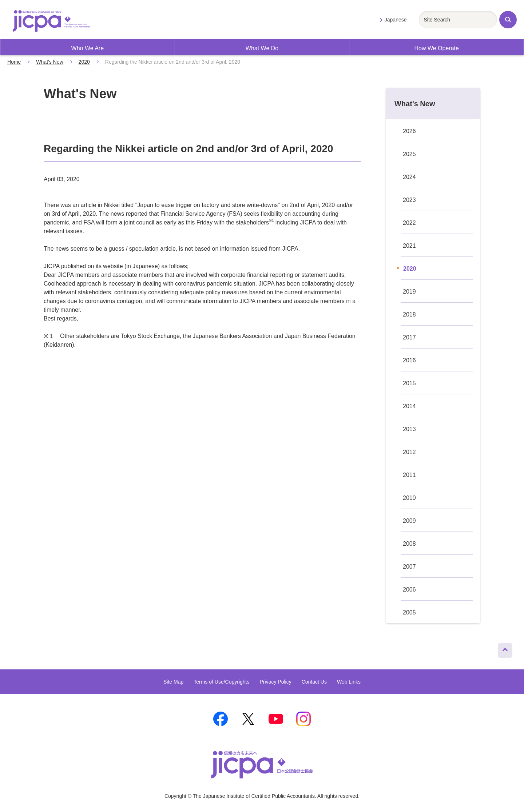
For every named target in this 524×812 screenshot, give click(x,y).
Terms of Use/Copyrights (221, 682)
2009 (409, 521)
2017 (409, 337)
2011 (409, 475)
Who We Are (88, 48)
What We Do (262, 48)
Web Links (349, 682)
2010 (409, 498)
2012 (409, 452)
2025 (409, 154)
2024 (409, 177)
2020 (84, 62)
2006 (409, 590)
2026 (409, 131)
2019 (409, 292)
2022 (409, 223)
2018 (409, 315)
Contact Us (314, 682)
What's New (49, 62)
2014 (409, 406)
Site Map (173, 682)
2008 (409, 544)
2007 (409, 567)
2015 (409, 383)
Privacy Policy (276, 682)
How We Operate (436, 48)
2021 (409, 246)
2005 (409, 612)
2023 (409, 200)
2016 (409, 360)
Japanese (396, 20)
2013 (409, 429)
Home (14, 62)
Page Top (502, 649)
